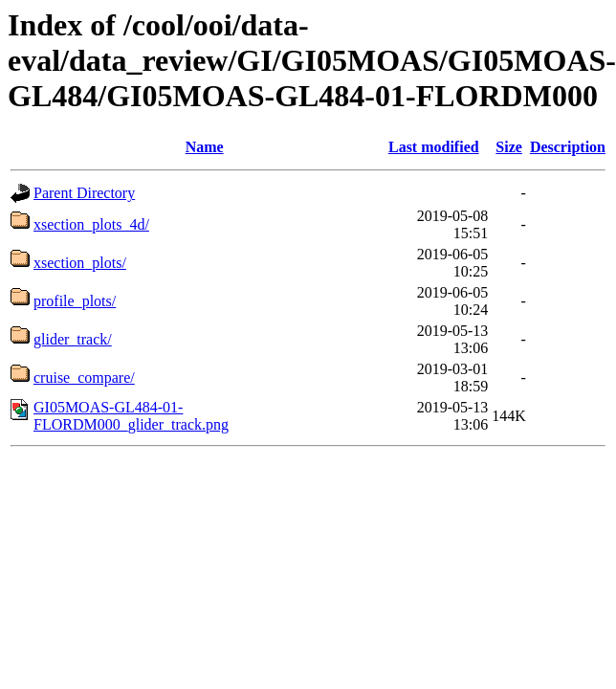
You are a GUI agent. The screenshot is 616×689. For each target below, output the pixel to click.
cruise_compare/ (84, 378)
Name (205, 147)
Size (509, 147)
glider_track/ (73, 339)
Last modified (434, 147)
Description (568, 147)
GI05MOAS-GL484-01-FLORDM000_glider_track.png (131, 416)
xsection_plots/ (80, 263)
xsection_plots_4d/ (91, 224)
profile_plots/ (75, 301)
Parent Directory (84, 193)
